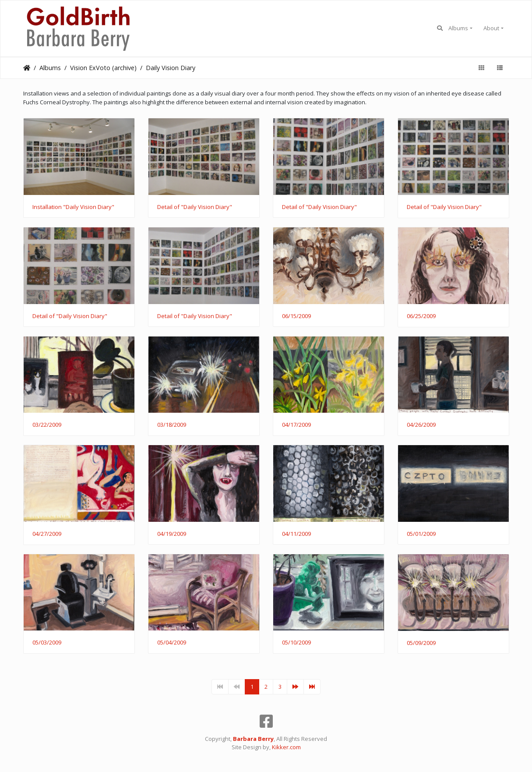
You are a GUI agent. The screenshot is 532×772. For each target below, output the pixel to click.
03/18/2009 (172, 425)
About (491, 28)
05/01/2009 (421, 534)
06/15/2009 (296, 316)
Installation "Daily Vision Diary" (73, 207)
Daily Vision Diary (171, 68)
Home (27, 68)
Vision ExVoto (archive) (103, 68)
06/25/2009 (421, 316)
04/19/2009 (172, 534)
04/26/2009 (421, 425)
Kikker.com (286, 747)
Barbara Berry (253, 739)
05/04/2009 (172, 643)
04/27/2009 (47, 534)
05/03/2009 (47, 643)
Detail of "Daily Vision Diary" (195, 207)
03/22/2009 (47, 425)
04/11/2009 (296, 534)
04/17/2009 (296, 425)
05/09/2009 (421, 643)
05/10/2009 (296, 643)
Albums (458, 28)
